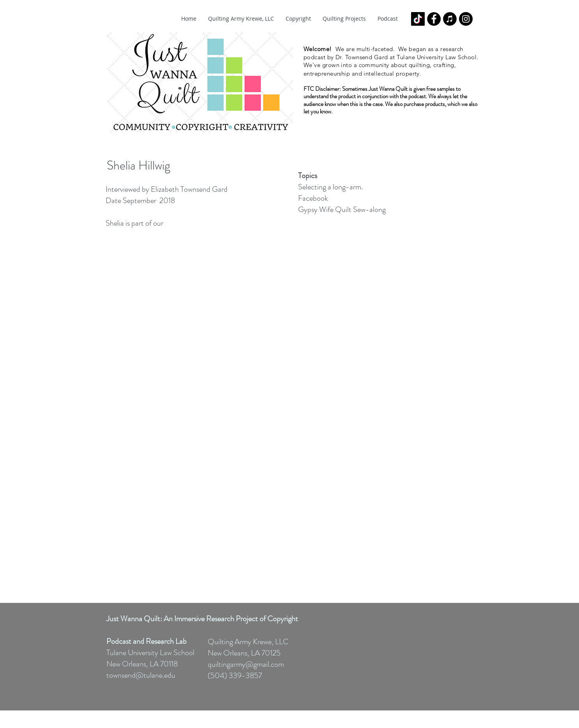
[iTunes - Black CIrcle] (450, 19)
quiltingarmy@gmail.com (246, 664)
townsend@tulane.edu (141, 675)
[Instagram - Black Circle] (466, 19)
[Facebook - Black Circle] (434, 19)
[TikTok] (418, 19)
